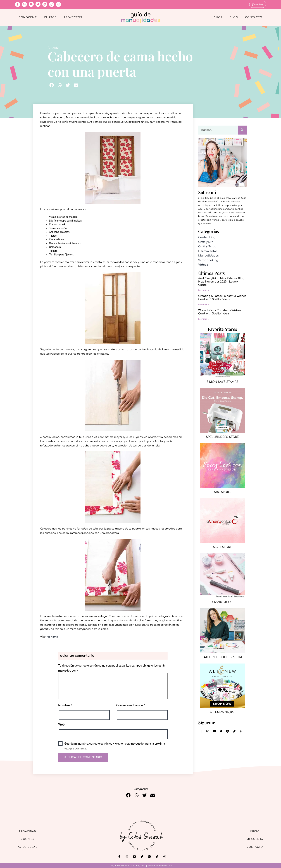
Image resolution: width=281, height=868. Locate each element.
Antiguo (53, 47)
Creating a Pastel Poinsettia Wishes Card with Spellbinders (222, 297)
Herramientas (208, 251)
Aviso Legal (29, 847)
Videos (203, 264)
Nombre (65, 705)
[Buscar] (242, 130)
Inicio (253, 830)
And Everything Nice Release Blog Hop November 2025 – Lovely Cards (221, 281)
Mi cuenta (253, 839)
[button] (52, 85)
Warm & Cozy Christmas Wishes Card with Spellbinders (220, 312)
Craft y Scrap (207, 246)
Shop (218, 17)
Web (61, 724)
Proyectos (73, 17)
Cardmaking (207, 237)
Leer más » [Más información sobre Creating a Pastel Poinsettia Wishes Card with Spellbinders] (204, 304)
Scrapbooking (208, 260)
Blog (234, 17)
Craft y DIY (206, 242)
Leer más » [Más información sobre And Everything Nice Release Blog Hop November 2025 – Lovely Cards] (204, 290)
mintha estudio (164, 865)
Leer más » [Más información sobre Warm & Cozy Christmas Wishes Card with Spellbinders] (204, 318)
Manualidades (208, 255)
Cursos (50, 17)
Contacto (254, 17)
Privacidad (29, 830)
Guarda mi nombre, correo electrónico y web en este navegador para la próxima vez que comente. (115, 746)
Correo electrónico (131, 705)
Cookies (29, 839)
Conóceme (28, 17)
